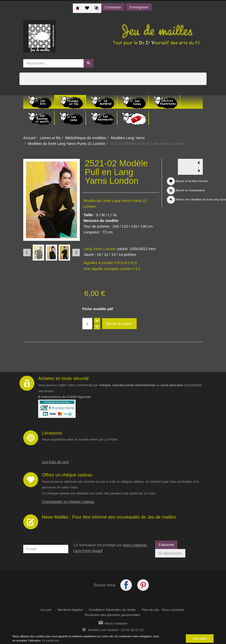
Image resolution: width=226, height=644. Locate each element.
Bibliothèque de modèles (86, 138)
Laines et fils (50, 138)
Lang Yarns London (100, 249)
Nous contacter (173, 610)
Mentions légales (70, 610)
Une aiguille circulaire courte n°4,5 (112, 269)
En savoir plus (51, 641)
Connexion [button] (113, 7)
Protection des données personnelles (112, 615)
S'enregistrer (139, 7)
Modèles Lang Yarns (128, 138)
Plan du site (150, 610)
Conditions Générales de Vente (112, 610)
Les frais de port (55, 462)
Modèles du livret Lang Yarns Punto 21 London (66, 143)
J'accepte (200, 639)
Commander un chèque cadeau (68, 502)
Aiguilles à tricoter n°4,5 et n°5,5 (110, 263)
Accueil (29, 138)
